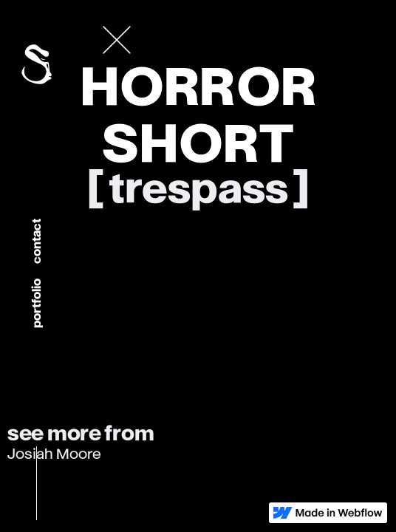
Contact (37, 241)
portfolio (37, 303)
